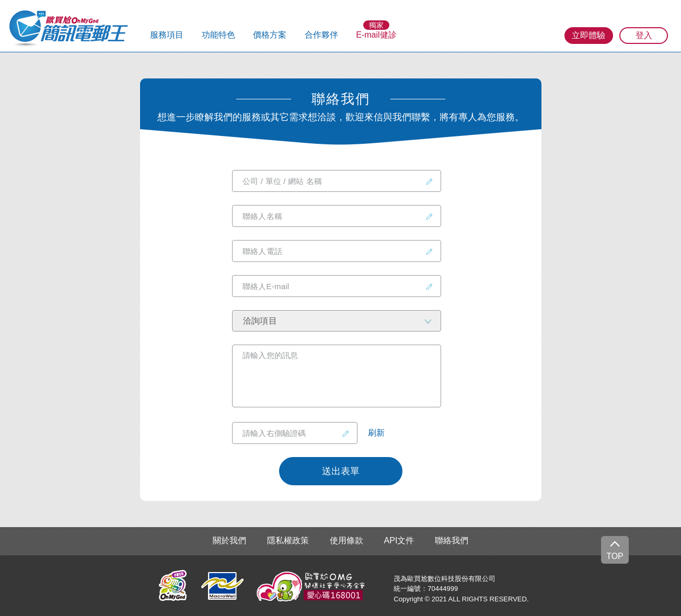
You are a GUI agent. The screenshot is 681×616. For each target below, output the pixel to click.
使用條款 (347, 541)
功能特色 (218, 35)
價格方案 (270, 35)
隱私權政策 (288, 541)
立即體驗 (588, 35)
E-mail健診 (376, 35)
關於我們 (229, 541)
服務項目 (167, 35)
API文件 (399, 541)
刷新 (376, 433)
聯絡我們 (452, 541)
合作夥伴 (321, 35)
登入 (644, 35)
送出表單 (341, 471)
